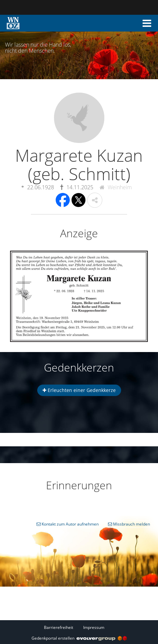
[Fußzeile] (79, 627)
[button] (147, 23)
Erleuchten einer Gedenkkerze (79, 390)
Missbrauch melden (129, 524)
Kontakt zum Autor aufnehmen (68, 524)
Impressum (94, 627)
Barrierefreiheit (59, 627)
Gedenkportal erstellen (79, 638)
